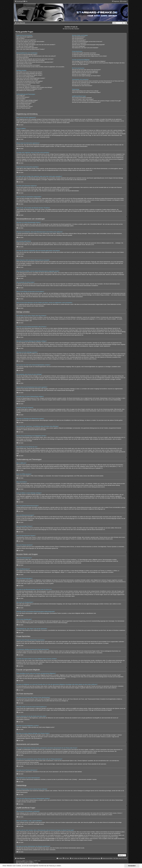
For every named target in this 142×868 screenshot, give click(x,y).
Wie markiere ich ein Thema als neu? (25, 90)
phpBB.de (19, 265)
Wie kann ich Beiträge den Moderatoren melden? (28, 86)
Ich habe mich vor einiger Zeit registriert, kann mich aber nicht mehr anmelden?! (36, 45)
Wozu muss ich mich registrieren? (25, 37)
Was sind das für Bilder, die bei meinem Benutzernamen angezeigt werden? (35, 62)
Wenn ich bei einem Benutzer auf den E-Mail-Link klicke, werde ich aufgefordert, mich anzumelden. (41, 67)
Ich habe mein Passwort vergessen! (25, 46)
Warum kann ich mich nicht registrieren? (26, 40)
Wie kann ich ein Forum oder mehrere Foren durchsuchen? (86, 70)
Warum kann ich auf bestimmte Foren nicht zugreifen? (30, 81)
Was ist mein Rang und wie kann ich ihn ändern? (28, 65)
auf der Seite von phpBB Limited (69, 815)
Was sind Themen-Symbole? (24, 108)
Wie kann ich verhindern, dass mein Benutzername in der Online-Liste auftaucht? (36, 56)
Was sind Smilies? (21, 99)
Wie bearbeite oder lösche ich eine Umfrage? (27, 80)
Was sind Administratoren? (79, 37)
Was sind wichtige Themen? (23, 105)
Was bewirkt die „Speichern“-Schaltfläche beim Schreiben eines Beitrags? (34, 87)
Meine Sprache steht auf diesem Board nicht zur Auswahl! (31, 61)
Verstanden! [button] (132, 866)
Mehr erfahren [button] (67, 866)
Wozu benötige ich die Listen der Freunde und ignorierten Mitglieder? (89, 61)
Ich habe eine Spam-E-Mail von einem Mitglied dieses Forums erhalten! (89, 56)
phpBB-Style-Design (34, 863)
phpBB (23, 861)
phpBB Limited (114, 263)
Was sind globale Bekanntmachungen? (26, 102)
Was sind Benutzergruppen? (79, 40)
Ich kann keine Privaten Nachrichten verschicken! (84, 53)
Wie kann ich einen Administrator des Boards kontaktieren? (86, 102)
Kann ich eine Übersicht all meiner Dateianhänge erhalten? (86, 92)
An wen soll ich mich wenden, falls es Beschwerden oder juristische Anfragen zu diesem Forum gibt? (96, 101)
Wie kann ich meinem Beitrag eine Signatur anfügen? (29, 75)
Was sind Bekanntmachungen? (24, 103)
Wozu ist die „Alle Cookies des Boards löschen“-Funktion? (31, 49)
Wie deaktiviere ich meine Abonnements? (82, 86)
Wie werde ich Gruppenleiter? (79, 43)
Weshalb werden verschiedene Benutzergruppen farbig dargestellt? (88, 45)
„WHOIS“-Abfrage (27, 833)
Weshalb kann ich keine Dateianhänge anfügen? (28, 83)
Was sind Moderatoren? (78, 38)
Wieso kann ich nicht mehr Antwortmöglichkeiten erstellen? (31, 78)
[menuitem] (25, 1)
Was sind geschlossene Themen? (25, 107)
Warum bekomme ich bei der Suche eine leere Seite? (85, 73)
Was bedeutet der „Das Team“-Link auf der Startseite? (85, 48)
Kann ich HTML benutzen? (23, 97)
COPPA (104, 154)
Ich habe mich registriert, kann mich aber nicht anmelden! (30, 42)
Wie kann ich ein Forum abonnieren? (81, 84)
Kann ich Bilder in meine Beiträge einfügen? (27, 100)
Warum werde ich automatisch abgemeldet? (27, 48)
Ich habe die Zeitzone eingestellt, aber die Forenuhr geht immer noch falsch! (35, 59)
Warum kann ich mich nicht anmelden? (26, 43)
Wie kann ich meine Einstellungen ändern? (27, 55)
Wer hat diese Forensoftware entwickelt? (82, 98)
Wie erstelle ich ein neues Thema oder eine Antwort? (29, 72)
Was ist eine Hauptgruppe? (79, 46)
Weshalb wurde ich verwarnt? (24, 84)
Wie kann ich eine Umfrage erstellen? (26, 77)
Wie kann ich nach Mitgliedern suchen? (82, 74)
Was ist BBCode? (21, 96)
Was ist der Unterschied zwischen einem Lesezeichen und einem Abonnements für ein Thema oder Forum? (98, 81)
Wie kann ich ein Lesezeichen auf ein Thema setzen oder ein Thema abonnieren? (92, 83)
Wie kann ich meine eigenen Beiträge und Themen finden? (86, 76)
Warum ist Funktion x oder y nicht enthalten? (83, 99)
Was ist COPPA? (21, 38)
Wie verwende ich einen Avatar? (24, 64)
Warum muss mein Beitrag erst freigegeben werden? (29, 89)
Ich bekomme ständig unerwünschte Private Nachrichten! (86, 55)
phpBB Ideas (92, 822)
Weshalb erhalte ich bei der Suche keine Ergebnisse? (85, 71)
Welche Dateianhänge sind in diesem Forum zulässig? (85, 91)
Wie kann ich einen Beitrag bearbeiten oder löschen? (29, 74)
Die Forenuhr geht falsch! (23, 58)
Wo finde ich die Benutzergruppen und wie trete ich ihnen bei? (87, 42)
